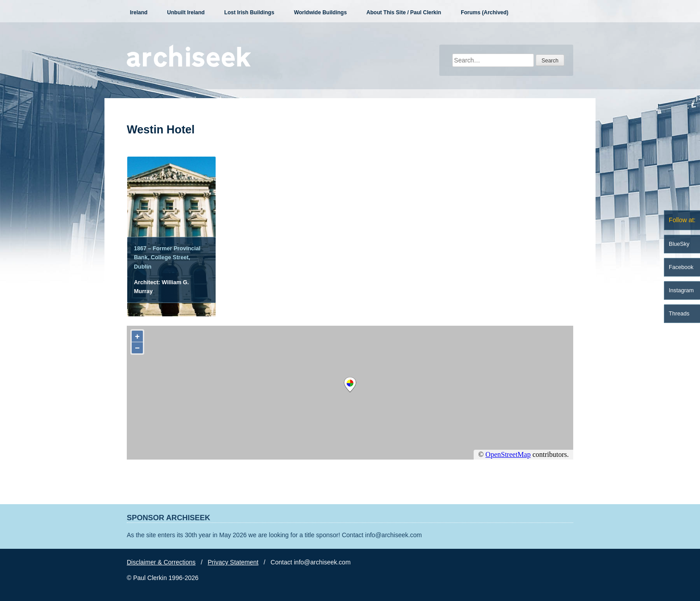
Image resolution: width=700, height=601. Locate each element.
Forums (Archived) (485, 12)
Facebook (681, 267)
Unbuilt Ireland (186, 12)
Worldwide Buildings (320, 12)
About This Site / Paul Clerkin (404, 12)
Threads (679, 314)
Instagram (681, 290)
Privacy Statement (233, 562)
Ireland (139, 12)
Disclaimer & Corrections (161, 562)
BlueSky (679, 244)
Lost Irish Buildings (249, 12)
